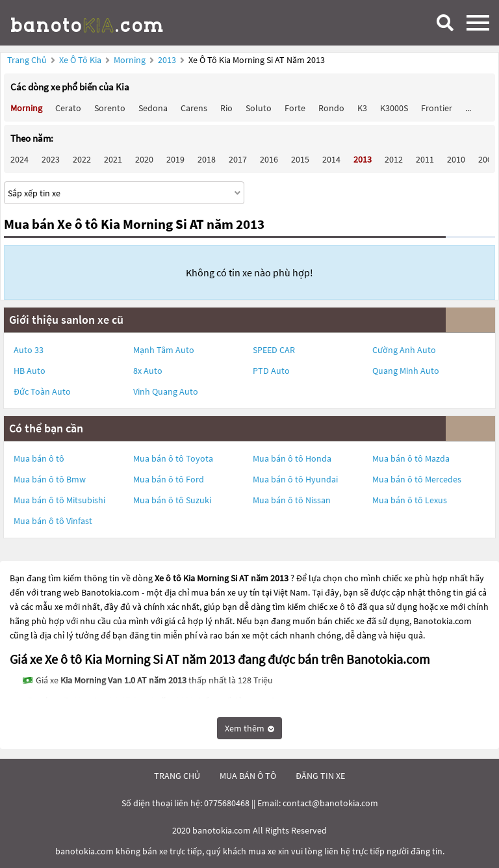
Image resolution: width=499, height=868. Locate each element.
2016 (269, 159)
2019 (175, 159)
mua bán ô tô (248, 776)
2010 (456, 159)
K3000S (394, 108)
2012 (394, 159)
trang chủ (177, 776)
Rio (226, 108)
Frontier (437, 108)
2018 (207, 159)
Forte (295, 108)
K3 (362, 108)
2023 (51, 159)
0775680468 (227, 803)
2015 (300, 159)
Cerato (68, 108)
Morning (131, 60)
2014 (331, 159)
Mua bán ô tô (39, 458)
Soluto (259, 108)
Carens (194, 108)
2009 (487, 159)
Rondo (331, 108)
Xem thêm (249, 728)
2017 (238, 159)
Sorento (110, 108)
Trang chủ (27, 60)
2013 (168, 60)
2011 (425, 159)
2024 (19, 159)
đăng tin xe (320, 776)
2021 (113, 159)
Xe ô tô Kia (80, 60)
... (468, 108)
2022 (82, 159)
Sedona (153, 108)
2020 (144, 159)
